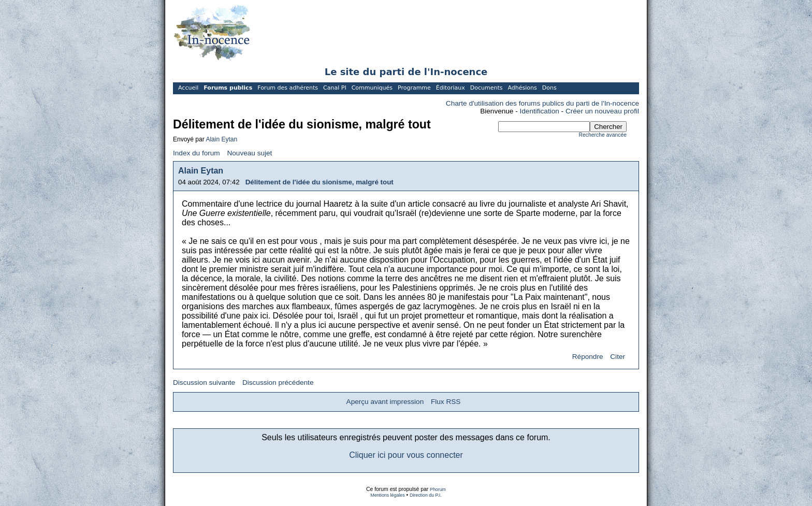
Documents (487, 88)
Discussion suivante (204, 382)
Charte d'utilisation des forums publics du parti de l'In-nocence (542, 103)
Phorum (438, 489)
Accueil (188, 88)
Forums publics (228, 88)
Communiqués (372, 88)
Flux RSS (446, 402)
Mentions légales (387, 495)
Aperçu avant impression (385, 402)
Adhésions (522, 88)
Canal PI (335, 88)
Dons (549, 88)
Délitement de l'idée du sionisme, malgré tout (320, 182)
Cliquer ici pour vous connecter (406, 455)
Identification (540, 111)
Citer (618, 357)
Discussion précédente (278, 382)
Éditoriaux (451, 88)
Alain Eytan (221, 139)
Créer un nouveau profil (602, 111)
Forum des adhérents (288, 88)
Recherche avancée (603, 135)
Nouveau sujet (249, 153)
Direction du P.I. (426, 495)
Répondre (588, 357)
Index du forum (197, 153)
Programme (414, 88)
